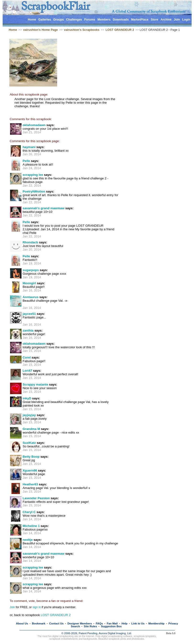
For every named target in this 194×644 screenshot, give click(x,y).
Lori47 (28, 371)
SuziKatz (29, 443)
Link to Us (138, 623)
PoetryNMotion (34, 191)
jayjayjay (29, 415)
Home (32, 20)
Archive (166, 20)
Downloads (121, 20)
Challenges (74, 20)
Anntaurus (31, 297)
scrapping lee (33, 175)
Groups (58, 20)
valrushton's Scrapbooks (82, 30)
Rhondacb (30, 242)
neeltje (28, 540)
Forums (90, 20)
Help (125, 623)
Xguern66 (30, 470)
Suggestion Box (111, 626)
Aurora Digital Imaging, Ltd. (115, 633)
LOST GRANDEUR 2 (120, 30)
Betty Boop (31, 457)
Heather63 (30, 484)
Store (155, 20)
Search (75, 626)
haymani (29, 147)
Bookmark (39, 623)
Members (104, 20)
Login (186, 20)
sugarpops (31, 270)
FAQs (99, 623)
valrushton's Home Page (41, 30)
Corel (27, 357)
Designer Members (80, 623)
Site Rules (90, 626)
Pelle (26, 161)
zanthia (28, 330)
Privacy (173, 623)
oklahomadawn (34, 125)
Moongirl (29, 283)
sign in (37, 607)
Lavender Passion (36, 498)
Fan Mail (112, 623)
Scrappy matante (36, 384)
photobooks (138, 639)
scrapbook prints (117, 639)
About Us (22, 623)
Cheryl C (29, 512)
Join (177, 20)
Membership (156, 623)
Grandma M (31, 429)
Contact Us (56, 623)
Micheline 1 (31, 526)
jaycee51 (29, 314)
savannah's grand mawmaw (44, 208)
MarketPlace (140, 20)
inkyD (27, 398)
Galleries (45, 20)
